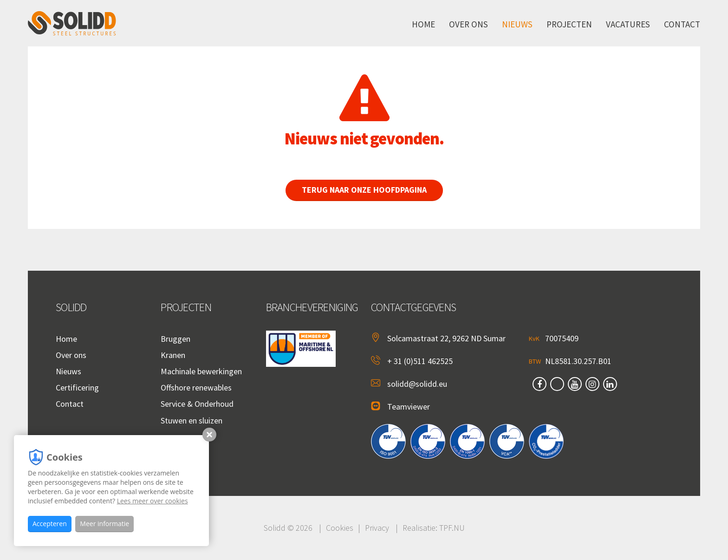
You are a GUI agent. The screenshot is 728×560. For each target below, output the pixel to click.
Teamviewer (409, 407)
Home (423, 24)
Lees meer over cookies (153, 501)
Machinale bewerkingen (201, 371)
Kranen (173, 355)
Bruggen (175, 339)
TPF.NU (452, 528)
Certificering (77, 387)
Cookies (340, 528)
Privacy (377, 528)
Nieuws (517, 24)
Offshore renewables (196, 387)
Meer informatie (104, 524)
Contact (682, 24)
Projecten (569, 24)
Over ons (468, 24)
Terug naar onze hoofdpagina (370, 190)
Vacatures (628, 24)
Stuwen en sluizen (192, 420)
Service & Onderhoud (197, 404)
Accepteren (50, 524)
